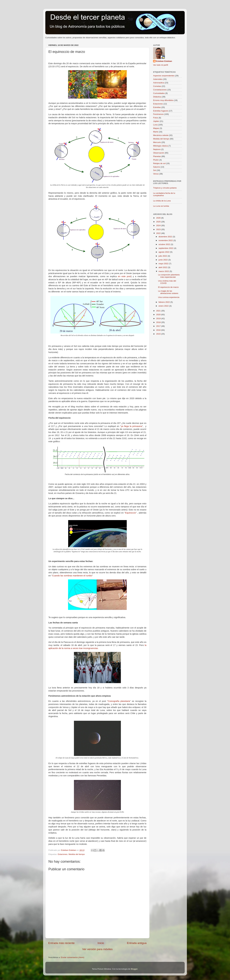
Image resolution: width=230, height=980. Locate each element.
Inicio (101, 943)
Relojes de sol (159, 163)
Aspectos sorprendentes (164, 76)
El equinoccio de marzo (168, 287)
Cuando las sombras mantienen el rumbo (72, 576)
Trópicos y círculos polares (165, 188)
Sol (155, 170)
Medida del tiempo (77, 854)
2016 (159, 330)
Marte (156, 132)
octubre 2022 (165, 244)
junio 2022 (163, 260)
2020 (159, 315)
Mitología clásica (160, 146)
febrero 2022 (164, 302)
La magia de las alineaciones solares (168, 292)
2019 (159, 318)
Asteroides (158, 79)
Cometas (157, 86)
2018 (159, 322)
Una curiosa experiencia (169, 297)
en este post (124, 276)
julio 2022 (163, 256)
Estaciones (63, 854)
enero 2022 (164, 306)
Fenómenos (158, 114)
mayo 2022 (164, 264)
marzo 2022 (164, 271)
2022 (159, 233)
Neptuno (157, 149)
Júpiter (156, 121)
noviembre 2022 (166, 240)
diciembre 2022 (166, 237)
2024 (159, 225)
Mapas (156, 128)
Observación (159, 153)
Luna (155, 125)
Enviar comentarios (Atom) (73, 957)
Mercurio (157, 142)
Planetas (157, 156)
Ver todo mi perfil (161, 65)
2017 (159, 326)
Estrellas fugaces (161, 111)
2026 (159, 218)
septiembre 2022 (166, 248)
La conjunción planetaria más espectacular (169, 276)
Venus (156, 174)
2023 (159, 229)
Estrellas (157, 107)
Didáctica (157, 97)
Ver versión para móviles (97, 949)
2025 (159, 222)
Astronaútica (159, 83)
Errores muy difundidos (163, 100)
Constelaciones (160, 90)
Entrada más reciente (61, 943)
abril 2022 (163, 267)
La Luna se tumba (161, 206)
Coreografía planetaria (119, 701)
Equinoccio (130, 513)
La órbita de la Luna (162, 201)
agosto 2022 (164, 252)
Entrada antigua (137, 943)
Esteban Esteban (164, 61)
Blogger (134, 969)
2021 (159, 311)
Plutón (156, 160)
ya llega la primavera (132, 426)
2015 (159, 334)
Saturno (157, 167)
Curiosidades (159, 93)
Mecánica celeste (161, 135)
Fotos (156, 118)
